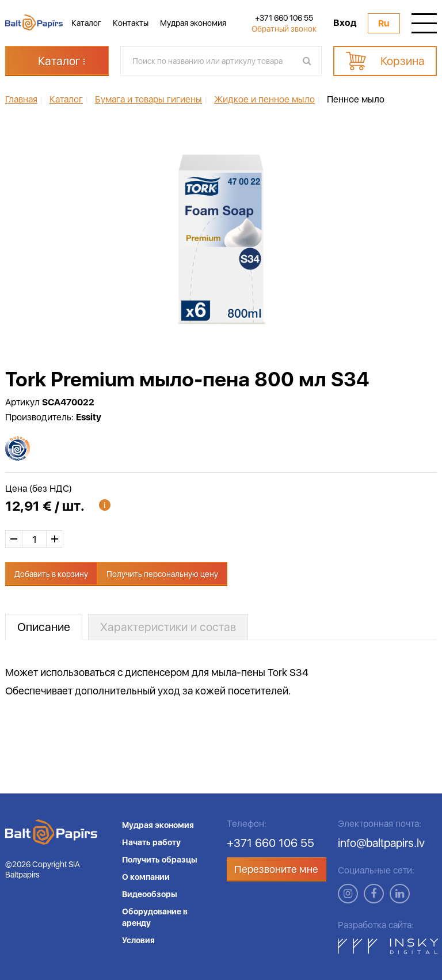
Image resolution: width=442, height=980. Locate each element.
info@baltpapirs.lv (381, 843)
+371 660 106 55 (284, 18)
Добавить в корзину (51, 574)
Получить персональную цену (162, 574)
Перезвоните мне (276, 869)
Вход (345, 23)
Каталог (86, 23)
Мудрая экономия (193, 23)
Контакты (131, 23)
